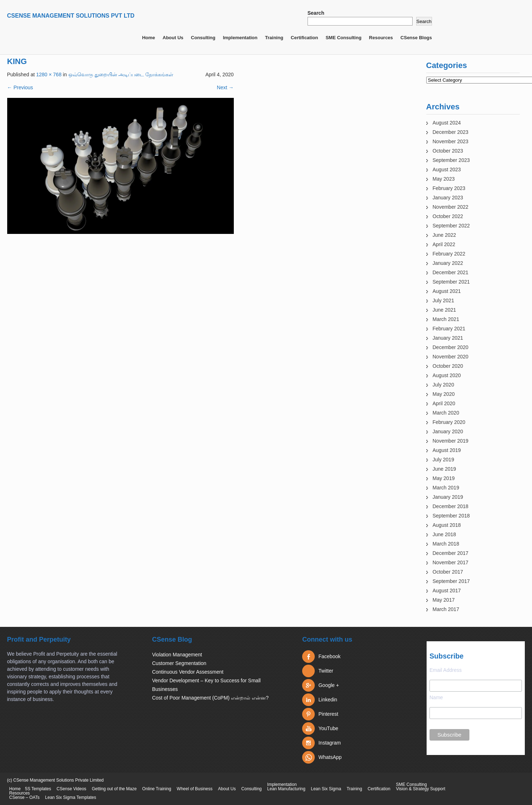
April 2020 (444, 403)
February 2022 (449, 254)
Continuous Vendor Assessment (188, 672)
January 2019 (448, 497)
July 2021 (444, 300)
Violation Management (177, 655)
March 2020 (446, 413)
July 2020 (444, 385)
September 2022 (451, 226)
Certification (304, 38)
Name (436, 697)
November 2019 (451, 441)
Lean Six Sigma (326, 789)
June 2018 (444, 534)
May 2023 (444, 179)
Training (274, 38)
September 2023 (451, 160)
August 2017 (447, 591)
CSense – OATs (24, 797)
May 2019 (444, 478)
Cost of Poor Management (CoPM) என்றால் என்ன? (210, 698)
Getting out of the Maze (114, 789)
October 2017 (448, 572)
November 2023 (451, 141)
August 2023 (447, 169)
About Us (173, 38)
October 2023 (448, 151)
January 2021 (448, 338)
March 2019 (446, 488)
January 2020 (448, 431)
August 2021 (447, 291)
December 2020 (451, 347)
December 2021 (451, 272)
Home (149, 38)
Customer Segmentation (179, 663)
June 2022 (444, 235)
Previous (20, 87)
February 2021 (449, 329)
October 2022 (448, 216)
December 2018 (451, 506)
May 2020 (444, 394)
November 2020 (451, 357)
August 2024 (447, 123)
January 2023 (448, 198)
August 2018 (447, 525)
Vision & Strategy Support (421, 789)
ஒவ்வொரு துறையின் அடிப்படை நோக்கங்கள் (121, 74)
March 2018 (446, 544)
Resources (381, 38)
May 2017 (444, 600)
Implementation (240, 38)
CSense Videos (71, 789)
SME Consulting (344, 38)
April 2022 (444, 244)
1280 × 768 (49, 74)
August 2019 (447, 450)
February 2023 (449, 188)
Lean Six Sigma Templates (71, 797)
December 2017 (451, 553)
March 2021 (446, 319)
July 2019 (444, 460)
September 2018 (451, 516)
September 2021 (451, 282)
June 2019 (444, 469)
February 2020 (449, 422)
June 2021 (444, 310)
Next (225, 87)
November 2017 (451, 562)
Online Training (157, 789)
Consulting (203, 38)
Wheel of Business (194, 789)
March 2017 (446, 609)
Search (316, 13)
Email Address (445, 670)
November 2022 (451, 207)
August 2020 (447, 375)
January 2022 (448, 263)
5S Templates (38, 789)
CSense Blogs (416, 38)
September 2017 (451, 581)
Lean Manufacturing (286, 789)
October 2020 (448, 366)
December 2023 (451, 132)
